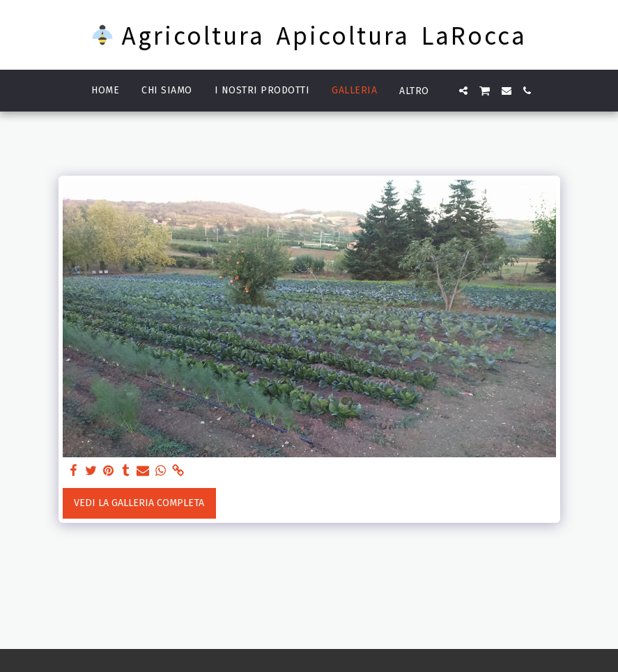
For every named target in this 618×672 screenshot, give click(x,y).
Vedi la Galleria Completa (139, 503)
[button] (463, 91)
